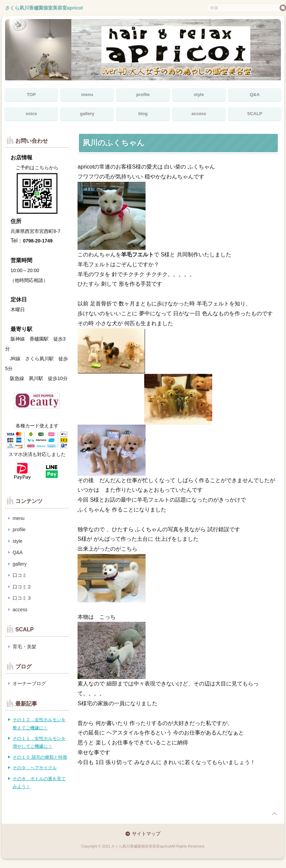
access (199, 114)
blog (143, 114)
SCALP (255, 114)
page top (274, 814)
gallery (87, 114)
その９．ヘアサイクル (35, 768)
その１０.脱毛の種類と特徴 (40, 757)
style (199, 94)
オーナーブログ (29, 683)
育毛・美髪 (24, 647)
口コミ (20, 575)
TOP (31, 94)
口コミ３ (22, 598)
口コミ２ (22, 587)
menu (87, 94)
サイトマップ (146, 834)
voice (31, 114)
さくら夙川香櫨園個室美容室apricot (44, 8)
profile (143, 94)
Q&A (255, 94)
